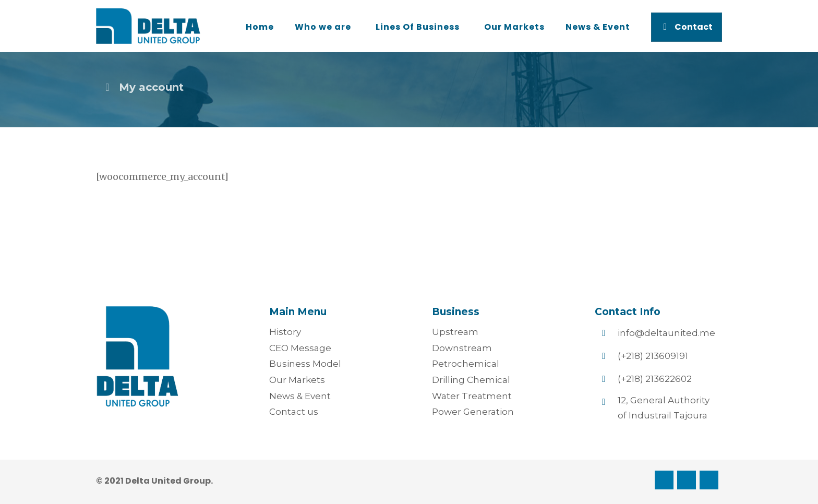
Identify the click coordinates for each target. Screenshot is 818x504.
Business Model (305, 364)
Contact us (294, 412)
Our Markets (297, 380)
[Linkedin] (687, 480)
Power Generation (473, 412)
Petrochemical (466, 364)
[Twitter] (709, 480)
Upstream (455, 332)
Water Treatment (472, 396)
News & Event (300, 396)
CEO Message (300, 348)
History (285, 332)
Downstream (462, 348)
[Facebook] (664, 480)
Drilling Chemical (471, 380)
